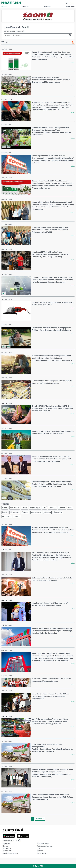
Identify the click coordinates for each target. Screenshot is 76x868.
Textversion (7, 848)
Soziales (62, 508)
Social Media (42, 853)
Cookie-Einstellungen (10, 853)
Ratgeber (25, 512)
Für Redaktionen (43, 844)
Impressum (7, 844)
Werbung (47, 512)
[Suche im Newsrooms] (38, 35)
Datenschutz (7, 851)
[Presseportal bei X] (16, 841)
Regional (47, 6)
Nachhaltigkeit (35, 508)
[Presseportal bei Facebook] (13, 841)
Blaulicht (25, 6)
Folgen (38, 866)
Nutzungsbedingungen (45, 846)
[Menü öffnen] (73, 3)
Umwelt (24, 508)
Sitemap (40, 851)
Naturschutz (15, 512)
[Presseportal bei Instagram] (19, 840)
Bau (44, 508)
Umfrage (17, 517)
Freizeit (5, 512)
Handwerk (52, 508)
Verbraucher (15, 508)
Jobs (39, 848)
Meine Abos (70, 6)
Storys (4, 6)
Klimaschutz (58, 512)
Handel (5, 508)
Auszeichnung (36, 512)
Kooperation (7, 517)
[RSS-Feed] (73, 42)
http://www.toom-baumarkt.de (14, 31)
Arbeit (70, 508)
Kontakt (5, 846)
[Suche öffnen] (67, 3)
